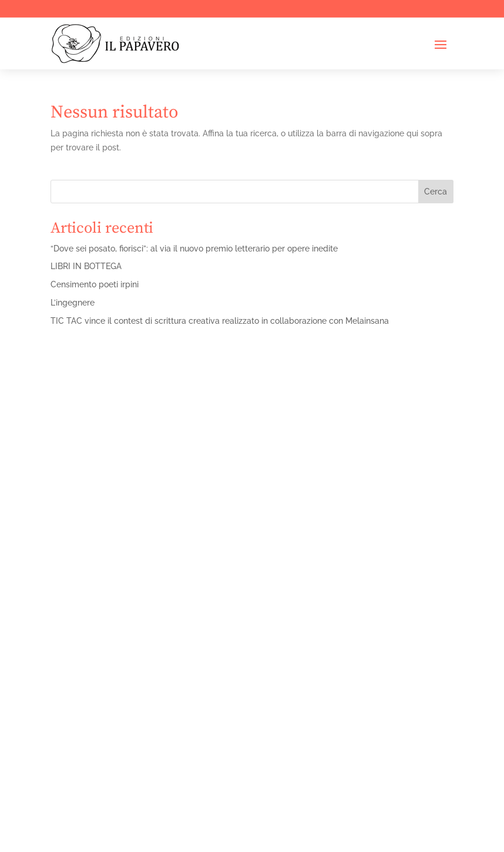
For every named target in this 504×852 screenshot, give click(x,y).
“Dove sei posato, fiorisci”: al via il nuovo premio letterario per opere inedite (194, 249)
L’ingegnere (73, 303)
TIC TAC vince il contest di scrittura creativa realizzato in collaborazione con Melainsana (220, 321)
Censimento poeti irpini (95, 284)
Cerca (436, 192)
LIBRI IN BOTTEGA (86, 266)
